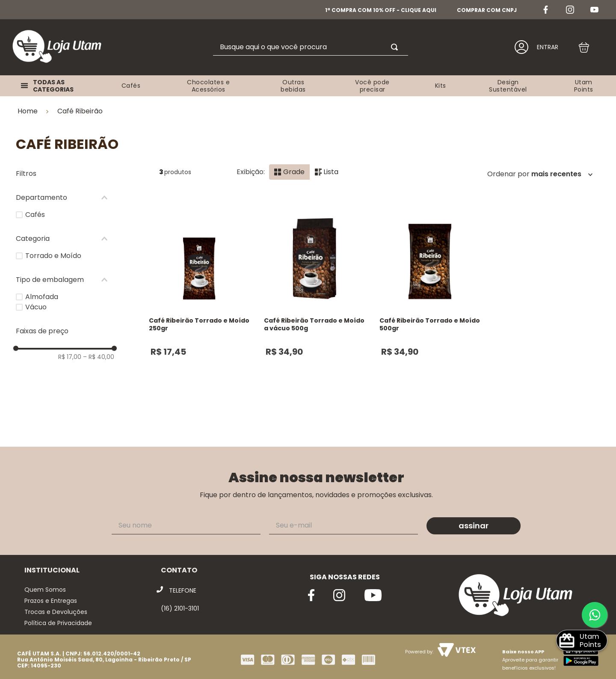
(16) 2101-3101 (180, 602)
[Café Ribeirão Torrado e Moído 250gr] (199, 303)
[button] (65, 191)
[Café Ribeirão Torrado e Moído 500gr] (430, 303)
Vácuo (36, 301)
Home (28, 105)
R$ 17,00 (70, 350)
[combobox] (311, 47)
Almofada (42, 290)
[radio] (289, 166)
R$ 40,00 (99, 350)
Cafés (35, 208)
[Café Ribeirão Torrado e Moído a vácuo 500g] (314, 303)
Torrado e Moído (53, 249)
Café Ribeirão (80, 105)
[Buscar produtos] (396, 47)
